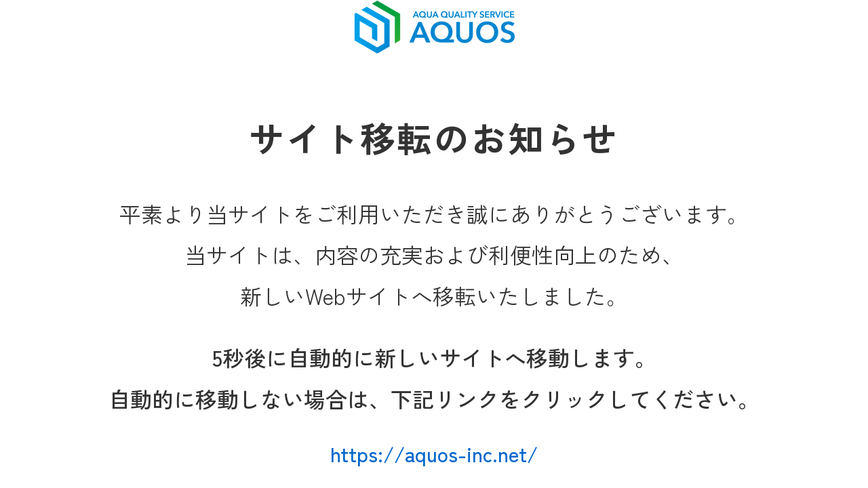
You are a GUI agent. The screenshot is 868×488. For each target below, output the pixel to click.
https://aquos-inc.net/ (434, 453)
